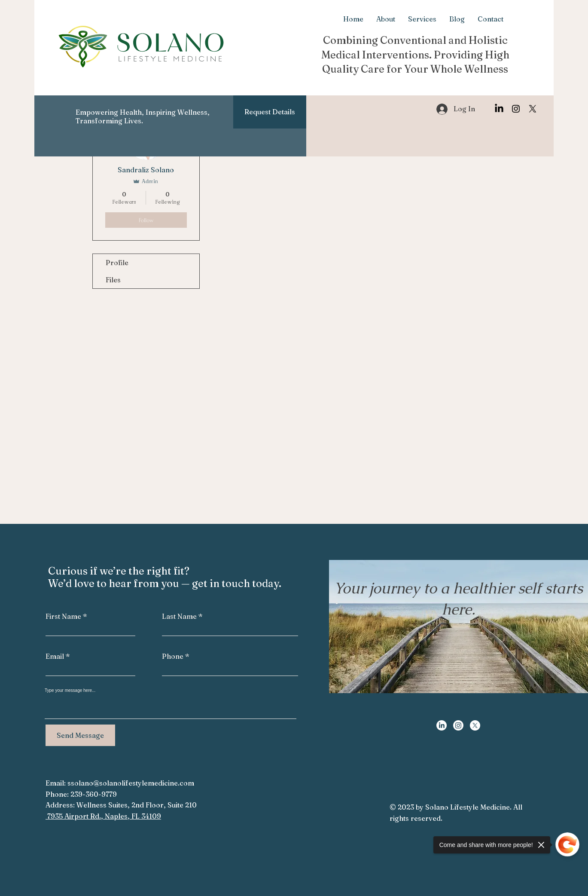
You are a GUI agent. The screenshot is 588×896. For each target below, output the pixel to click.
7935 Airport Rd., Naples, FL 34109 (103, 816)
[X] (533, 109)
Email (55, 656)
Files (113, 280)
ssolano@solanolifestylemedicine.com (131, 783)
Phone (173, 656)
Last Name (179, 616)
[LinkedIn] (499, 109)
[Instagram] (516, 109)
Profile (117, 263)
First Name (63, 616)
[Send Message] (80, 735)
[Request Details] (270, 112)
